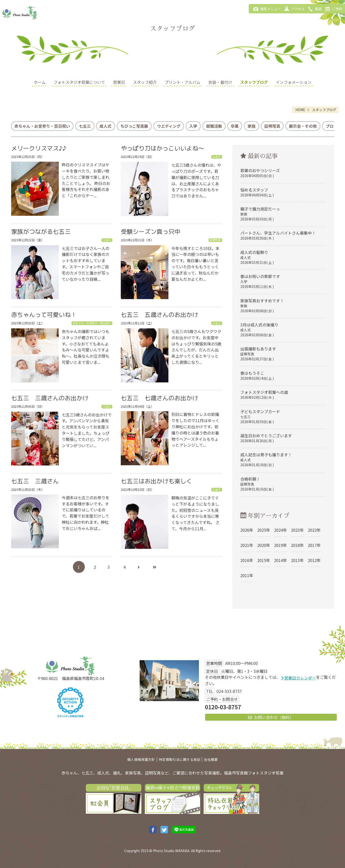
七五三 (85, 126)
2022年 (314, 530)
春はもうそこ (257, 375)
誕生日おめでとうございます (266, 438)
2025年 (264, 530)
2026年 (247, 530)
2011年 (247, 575)
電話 (314, 9)
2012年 (314, 560)
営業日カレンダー (300, 678)
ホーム (40, 82)
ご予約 (333, 9)
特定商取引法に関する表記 (180, 759)
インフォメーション (294, 82)
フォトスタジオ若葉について (79, 82)
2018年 (297, 545)
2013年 (297, 560)
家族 (251, 126)
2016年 (247, 560)
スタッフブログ (254, 82)
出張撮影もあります (258, 354)
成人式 (105, 126)
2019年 (281, 545)
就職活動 (214, 126)
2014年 (281, 560)
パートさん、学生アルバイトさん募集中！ (278, 235)
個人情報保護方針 (141, 759)
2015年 (264, 560)
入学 (193, 126)
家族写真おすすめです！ (262, 305)
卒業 (235, 126)
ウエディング (169, 126)
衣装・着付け (220, 82)
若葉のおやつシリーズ (260, 173)
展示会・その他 (303, 126)
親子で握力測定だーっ (260, 214)
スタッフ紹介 (145, 82)
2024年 (281, 530)
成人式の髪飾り (257, 257)
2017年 (314, 545)
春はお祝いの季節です (260, 281)
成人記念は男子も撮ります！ (266, 459)
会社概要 (211, 759)
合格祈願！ (257, 484)
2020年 (264, 545)
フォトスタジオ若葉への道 (264, 394)
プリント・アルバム (183, 82)
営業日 (119, 82)
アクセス (293, 9)
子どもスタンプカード (260, 416)
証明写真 (272, 126)
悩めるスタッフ (257, 192)
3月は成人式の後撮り (259, 329)
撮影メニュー (266, 9)
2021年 (247, 545)
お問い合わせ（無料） (271, 717)
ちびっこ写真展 (134, 126)
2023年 (297, 530)
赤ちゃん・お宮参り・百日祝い (42, 126)
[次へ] (139, 567)
